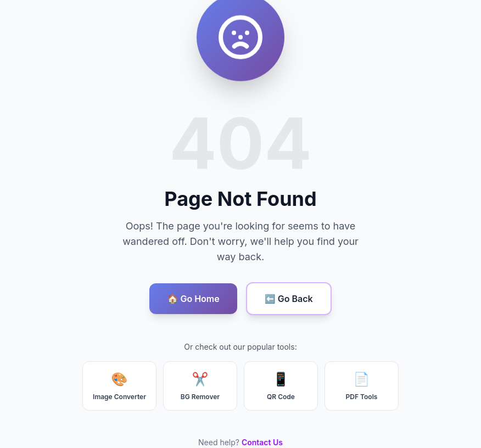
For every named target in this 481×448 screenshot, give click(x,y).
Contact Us (262, 442)
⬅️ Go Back (289, 299)
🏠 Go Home (193, 299)
